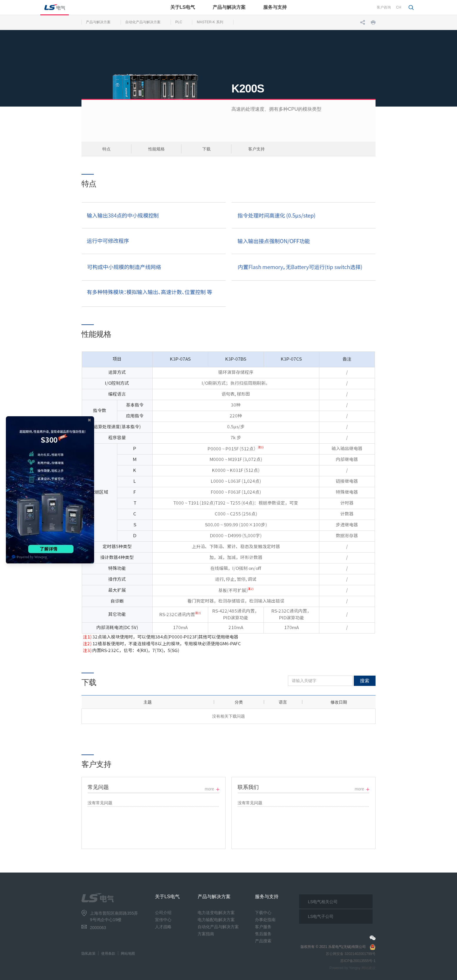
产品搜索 (263, 941)
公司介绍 (163, 913)
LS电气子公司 (321, 916)
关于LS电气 (183, 7)
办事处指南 (265, 920)
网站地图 (128, 954)
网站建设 (368, 968)
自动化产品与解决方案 (143, 22)
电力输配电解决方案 (216, 920)
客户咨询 (384, 7)
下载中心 (263, 913)
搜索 (365, 681)
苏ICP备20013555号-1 (358, 961)
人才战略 (163, 927)
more (209, 789)
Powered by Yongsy (345, 968)
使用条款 (108, 954)
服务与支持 (275, 7)
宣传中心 (163, 920)
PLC (179, 22)
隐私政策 (89, 954)
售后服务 (263, 934)
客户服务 (263, 927)
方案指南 (206, 934)
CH (399, 7)
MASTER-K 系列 (210, 22)
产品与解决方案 (229, 7)
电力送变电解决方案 (216, 913)
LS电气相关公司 (323, 902)
